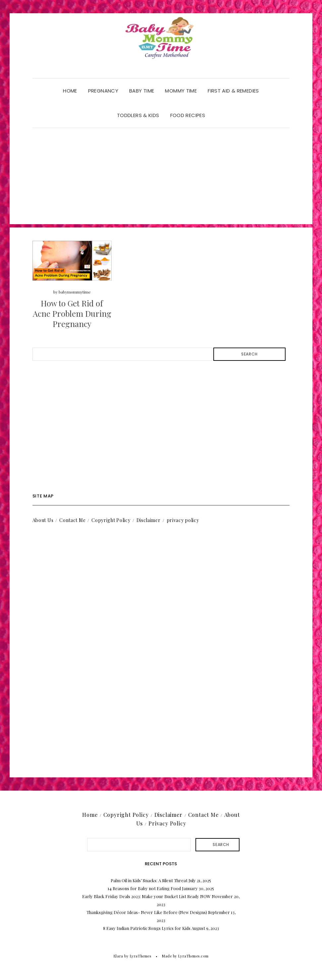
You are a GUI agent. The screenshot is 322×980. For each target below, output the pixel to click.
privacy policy (183, 520)
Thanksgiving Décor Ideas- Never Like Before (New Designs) (147, 912)
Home (70, 91)
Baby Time (142, 91)
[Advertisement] (161, 178)
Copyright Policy (111, 520)
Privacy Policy (167, 823)
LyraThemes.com (193, 956)
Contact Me (72, 520)
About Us (43, 520)
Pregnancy (103, 91)
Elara (118, 956)
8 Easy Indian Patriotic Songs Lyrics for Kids (147, 928)
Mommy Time (181, 91)
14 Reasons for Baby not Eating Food (144, 888)
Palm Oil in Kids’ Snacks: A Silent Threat (149, 880)
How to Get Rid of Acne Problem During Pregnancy (72, 313)
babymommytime (75, 292)
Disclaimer (149, 520)
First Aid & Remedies (233, 91)
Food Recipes (188, 115)
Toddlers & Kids (138, 115)
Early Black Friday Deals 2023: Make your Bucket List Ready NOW (146, 896)
